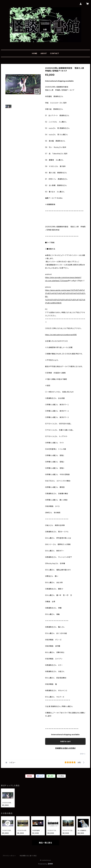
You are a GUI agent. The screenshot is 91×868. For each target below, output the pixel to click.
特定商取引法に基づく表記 (28, 856)
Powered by (45, 864)
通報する (83, 754)
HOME (35, 53)
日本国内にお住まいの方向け (65, 748)
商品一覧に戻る (45, 843)
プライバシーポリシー (9, 856)
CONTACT (55, 53)
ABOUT (44, 53)
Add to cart (65, 741)
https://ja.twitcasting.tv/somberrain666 (61, 335)
